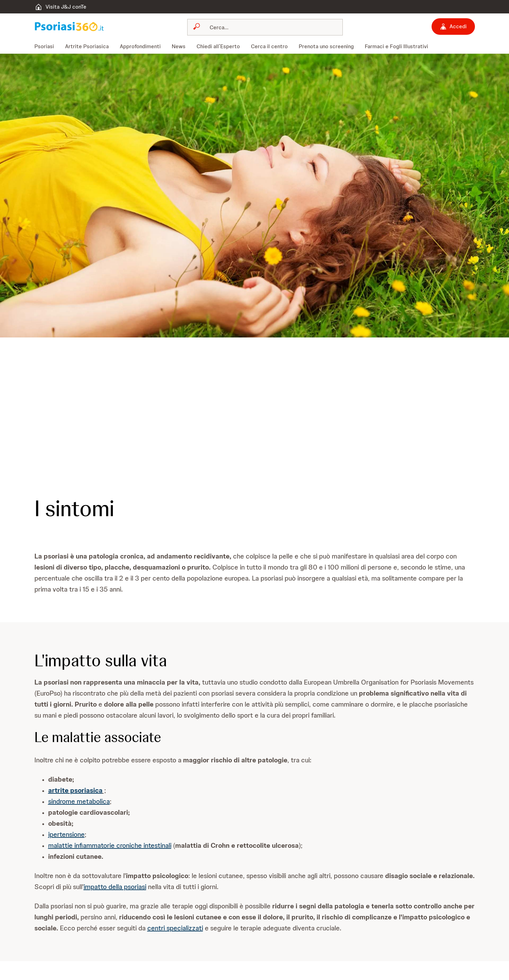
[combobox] (265, 27)
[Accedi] (453, 27)
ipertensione (66, 834)
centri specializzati (175, 928)
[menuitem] (47, 46)
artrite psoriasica (75, 790)
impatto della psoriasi (115, 887)
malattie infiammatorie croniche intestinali (110, 845)
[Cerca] (269, 27)
